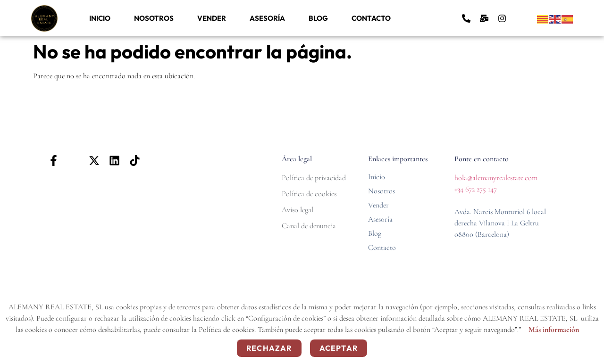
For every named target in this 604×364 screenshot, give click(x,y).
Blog (318, 18)
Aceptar (339, 348)
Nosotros (154, 18)
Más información (554, 330)
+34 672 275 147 (476, 189)
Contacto (371, 18)
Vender (212, 18)
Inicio (100, 18)
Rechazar (269, 348)
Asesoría (267, 18)
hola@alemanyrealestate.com (496, 178)
